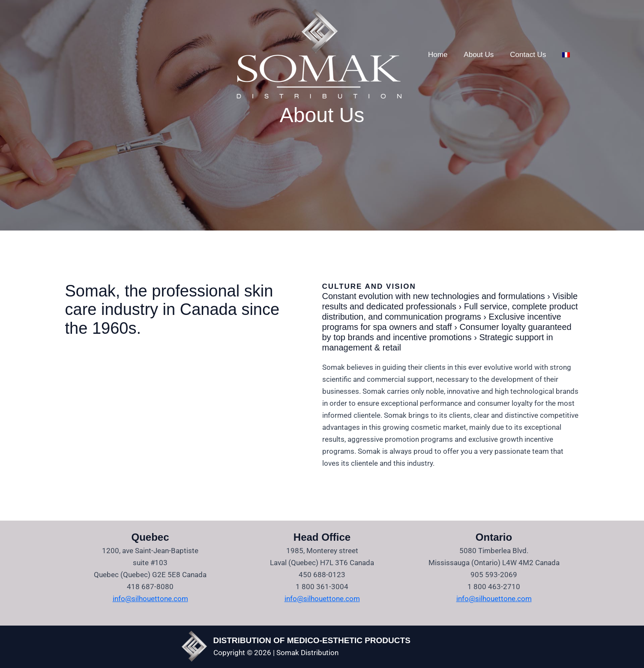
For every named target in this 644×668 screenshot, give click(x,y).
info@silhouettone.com (150, 599)
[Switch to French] (560, 55)
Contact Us (524, 55)
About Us (476, 55)
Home (437, 55)
